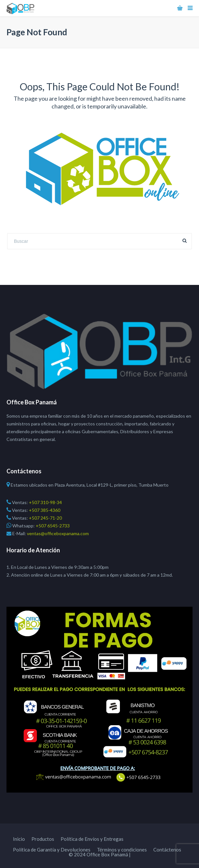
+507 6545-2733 (53, 526)
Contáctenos (167, 850)
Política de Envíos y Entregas (92, 839)
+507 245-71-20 (45, 518)
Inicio (19, 839)
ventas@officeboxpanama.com (57, 533)
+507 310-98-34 (45, 502)
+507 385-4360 (44, 510)
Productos (43, 839)
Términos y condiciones (122, 850)
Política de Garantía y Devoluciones (52, 850)
